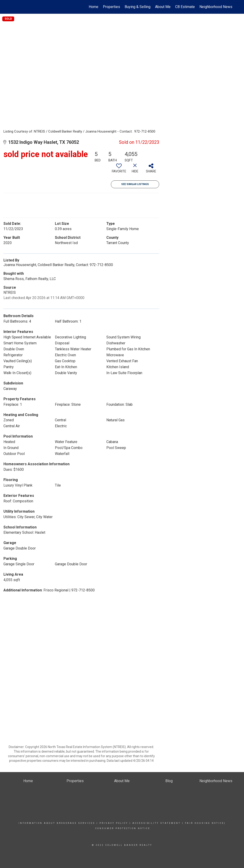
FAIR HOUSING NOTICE (205, 823)
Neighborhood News (216, 7)
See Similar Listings (135, 184)
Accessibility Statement (157, 823)
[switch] (119, 170)
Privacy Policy (114, 823)
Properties (111, 7)
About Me (163, 7)
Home (94, 7)
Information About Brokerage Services (58, 823)
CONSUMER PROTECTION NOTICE (123, 828)
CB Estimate (185, 7)
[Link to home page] (14, 7)
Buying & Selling (138, 7)
